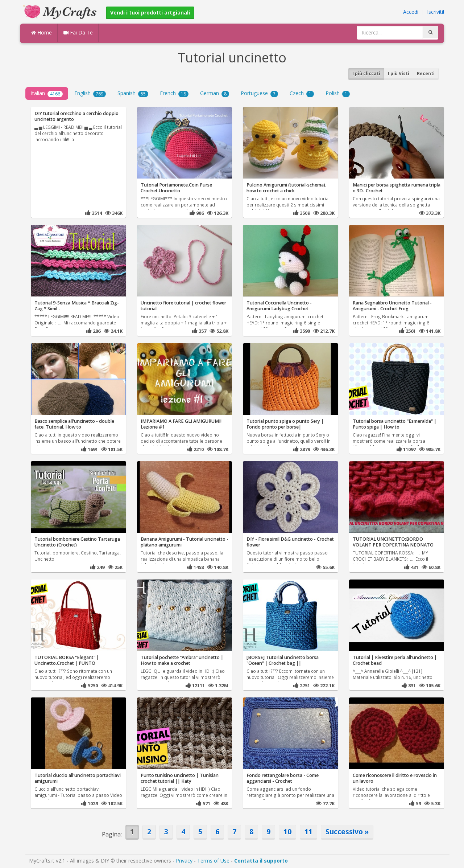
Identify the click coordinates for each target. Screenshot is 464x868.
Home (42, 32)
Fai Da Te (78, 32)
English (90, 93)
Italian (47, 93)
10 (287, 832)
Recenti (426, 73)
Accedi (411, 12)
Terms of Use (213, 861)
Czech (302, 93)
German (215, 93)
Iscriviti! (436, 12)
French (174, 93)
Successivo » (347, 832)
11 (308, 832)
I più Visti (399, 73)
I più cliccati (366, 73)
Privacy (184, 861)
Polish (338, 93)
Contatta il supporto (261, 861)
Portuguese (259, 93)
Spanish (133, 93)
